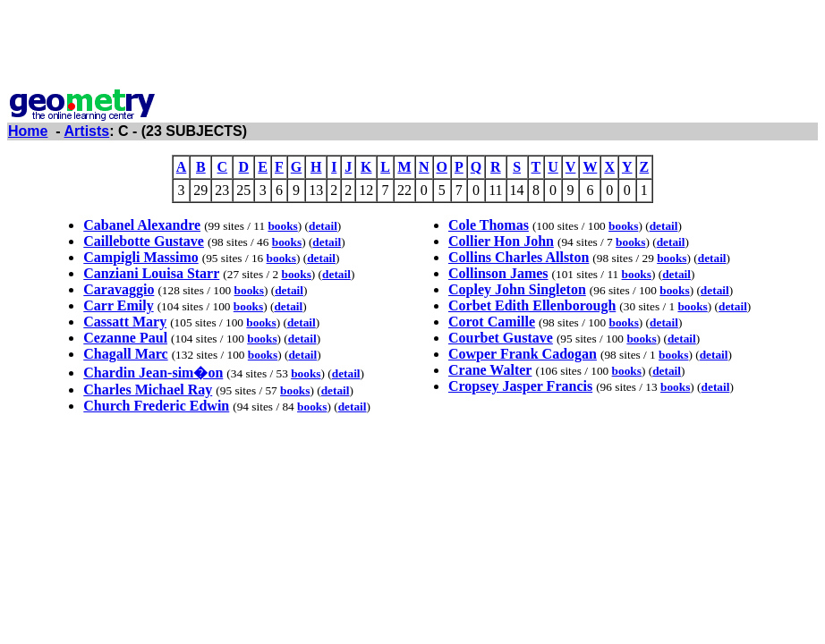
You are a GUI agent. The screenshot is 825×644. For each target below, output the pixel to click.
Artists (87, 131)
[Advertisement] (412, 47)
